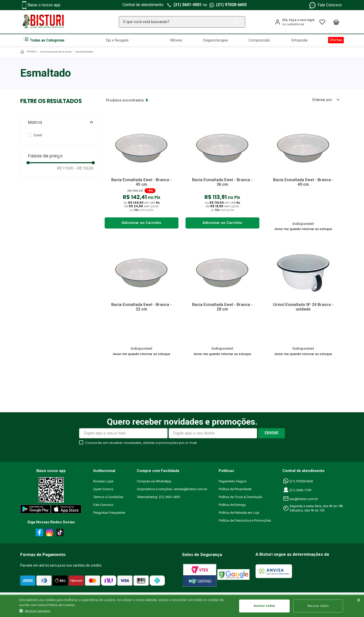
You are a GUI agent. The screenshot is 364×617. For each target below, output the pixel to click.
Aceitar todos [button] (264, 606)
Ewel (38, 135)
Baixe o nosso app (41, 5)
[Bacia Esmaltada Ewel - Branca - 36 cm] (222, 173)
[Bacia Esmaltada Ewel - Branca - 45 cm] (142, 173)
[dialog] (182, 606)
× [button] (358, 600)
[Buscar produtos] (237, 22)
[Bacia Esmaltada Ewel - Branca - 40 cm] (303, 173)
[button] (61, 122)
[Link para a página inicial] (29, 52)
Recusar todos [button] (318, 606)
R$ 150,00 (84, 168)
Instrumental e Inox (56, 52)
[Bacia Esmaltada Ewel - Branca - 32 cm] (142, 298)
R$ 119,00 (65, 168)
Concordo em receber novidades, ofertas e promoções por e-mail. (141, 444)
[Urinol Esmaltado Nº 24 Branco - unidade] (303, 298)
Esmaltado (84, 52)
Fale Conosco (325, 5)
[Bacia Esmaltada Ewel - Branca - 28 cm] (222, 298)
